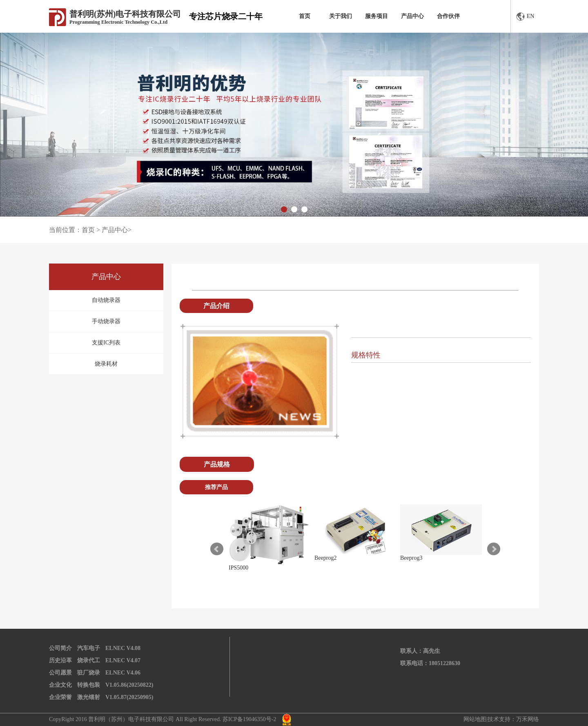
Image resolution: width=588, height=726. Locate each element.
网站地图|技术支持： (490, 719)
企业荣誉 (60, 697)
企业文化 (60, 685)
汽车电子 (89, 648)
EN (525, 17)
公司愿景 (60, 673)
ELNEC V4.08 (123, 648)
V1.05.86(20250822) (129, 685)
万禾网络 (528, 719)
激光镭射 (89, 697)
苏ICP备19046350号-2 (249, 719)
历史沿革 (60, 660)
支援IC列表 (106, 343)
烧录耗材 (106, 364)
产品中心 (412, 16)
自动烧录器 (106, 300)
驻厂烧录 (89, 673)
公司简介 (60, 648)
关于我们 (341, 16)
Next (494, 549)
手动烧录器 (106, 321)
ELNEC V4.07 (123, 660)
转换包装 (89, 685)
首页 (305, 16)
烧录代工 (89, 660)
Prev (217, 549)
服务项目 (376, 16)
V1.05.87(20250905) (129, 697)
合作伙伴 (448, 16)
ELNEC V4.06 (123, 673)
